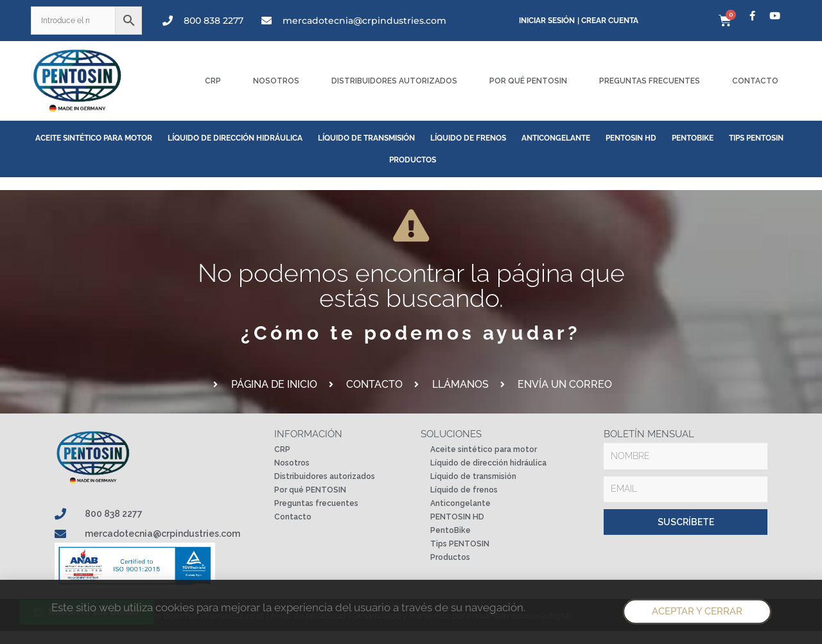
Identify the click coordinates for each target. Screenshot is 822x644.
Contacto (755, 81)
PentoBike (693, 138)
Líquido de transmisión (366, 138)
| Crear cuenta (608, 21)
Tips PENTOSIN (756, 138)
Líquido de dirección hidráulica (235, 138)
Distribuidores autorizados (394, 81)
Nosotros (276, 81)
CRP (213, 81)
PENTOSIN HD (631, 138)
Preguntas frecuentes (650, 81)
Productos (413, 160)
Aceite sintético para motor (94, 138)
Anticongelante (556, 138)
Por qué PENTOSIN (528, 81)
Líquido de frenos (468, 138)
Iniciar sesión (547, 21)
